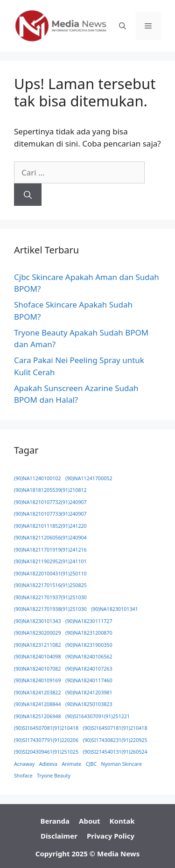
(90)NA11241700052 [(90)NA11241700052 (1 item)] (89, 478)
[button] (122, 26)
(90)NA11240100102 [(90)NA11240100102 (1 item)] (38, 478)
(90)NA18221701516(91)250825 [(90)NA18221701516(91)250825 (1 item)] (50, 585)
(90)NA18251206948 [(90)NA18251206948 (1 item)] (38, 716)
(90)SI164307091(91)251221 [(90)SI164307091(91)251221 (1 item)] (98, 716)
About (90, 821)
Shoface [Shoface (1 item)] (23, 776)
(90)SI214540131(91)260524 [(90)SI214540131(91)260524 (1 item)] (115, 752)
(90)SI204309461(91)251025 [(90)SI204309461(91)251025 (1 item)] (46, 752)
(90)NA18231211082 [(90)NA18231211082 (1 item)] (38, 645)
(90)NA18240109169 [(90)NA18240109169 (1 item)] (38, 680)
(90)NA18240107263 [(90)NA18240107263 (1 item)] (89, 669)
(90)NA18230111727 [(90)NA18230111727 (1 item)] (89, 621)
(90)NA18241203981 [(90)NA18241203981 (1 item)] (89, 693)
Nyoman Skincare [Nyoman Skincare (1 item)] (122, 764)
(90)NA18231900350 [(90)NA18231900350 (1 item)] (89, 645)
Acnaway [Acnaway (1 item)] (24, 764)
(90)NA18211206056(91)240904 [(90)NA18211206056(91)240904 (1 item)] (50, 538)
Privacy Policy (111, 836)
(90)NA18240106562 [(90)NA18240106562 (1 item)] (89, 657)
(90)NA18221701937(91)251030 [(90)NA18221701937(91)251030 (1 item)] (50, 597)
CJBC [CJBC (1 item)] (91, 764)
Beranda (55, 821)
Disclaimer (59, 836)
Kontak (122, 821)
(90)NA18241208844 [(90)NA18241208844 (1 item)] (38, 704)
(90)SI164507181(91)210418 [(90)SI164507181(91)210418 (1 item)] (115, 728)
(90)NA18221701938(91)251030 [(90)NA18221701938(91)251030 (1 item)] (50, 609)
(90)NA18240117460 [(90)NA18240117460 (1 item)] (89, 680)
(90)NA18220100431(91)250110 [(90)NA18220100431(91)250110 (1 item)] (50, 574)
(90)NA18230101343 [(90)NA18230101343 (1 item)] (38, 621)
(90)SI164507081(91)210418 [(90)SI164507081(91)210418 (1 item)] (46, 728)
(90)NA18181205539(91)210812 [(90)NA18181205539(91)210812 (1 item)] (50, 490)
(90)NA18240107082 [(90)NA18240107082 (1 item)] (38, 669)
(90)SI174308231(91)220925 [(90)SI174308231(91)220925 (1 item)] (115, 740)
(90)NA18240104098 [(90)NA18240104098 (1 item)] (38, 657)
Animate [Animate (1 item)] (71, 764)
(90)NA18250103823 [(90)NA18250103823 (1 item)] (89, 704)
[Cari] (28, 195)
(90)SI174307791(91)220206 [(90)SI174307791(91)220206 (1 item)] (46, 740)
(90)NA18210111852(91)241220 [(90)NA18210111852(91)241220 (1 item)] (50, 526)
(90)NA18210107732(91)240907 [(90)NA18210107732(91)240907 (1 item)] (50, 502)
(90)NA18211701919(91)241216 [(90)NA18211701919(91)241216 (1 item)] (50, 550)
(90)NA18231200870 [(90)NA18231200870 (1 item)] (89, 633)
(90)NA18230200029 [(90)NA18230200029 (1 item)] (38, 633)
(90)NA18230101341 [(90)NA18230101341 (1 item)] (115, 609)
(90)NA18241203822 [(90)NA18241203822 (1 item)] (38, 693)
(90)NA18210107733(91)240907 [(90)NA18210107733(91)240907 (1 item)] (50, 514)
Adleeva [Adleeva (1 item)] (48, 764)
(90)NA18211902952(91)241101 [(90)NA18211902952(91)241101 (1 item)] (50, 561)
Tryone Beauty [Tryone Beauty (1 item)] (54, 776)
